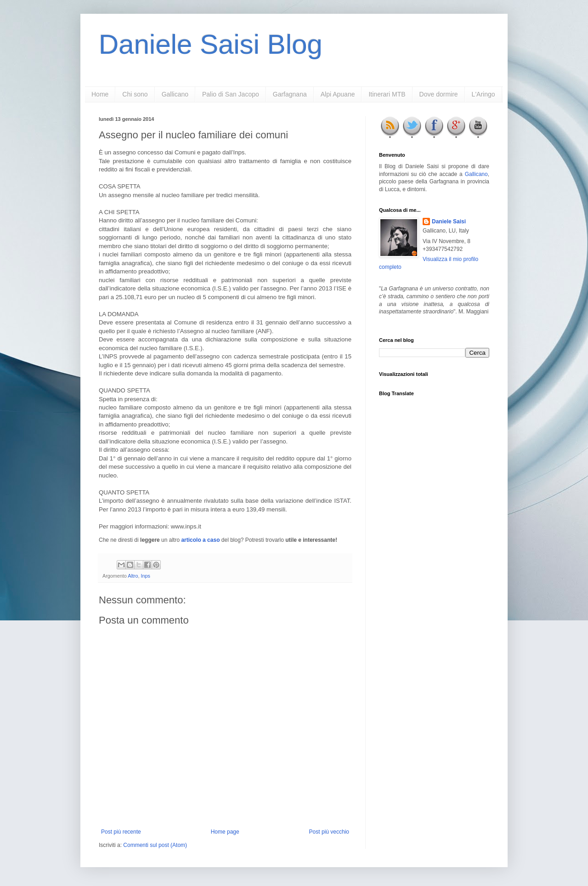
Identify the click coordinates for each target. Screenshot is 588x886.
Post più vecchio (329, 832)
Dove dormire (439, 94)
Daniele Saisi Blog (211, 44)
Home (100, 94)
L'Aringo (483, 94)
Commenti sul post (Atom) (155, 845)
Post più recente (121, 832)
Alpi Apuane (338, 94)
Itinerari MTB (387, 94)
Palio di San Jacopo (231, 94)
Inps (145, 576)
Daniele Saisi (449, 221)
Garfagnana (290, 94)
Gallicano (175, 94)
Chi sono (135, 94)
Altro (133, 576)
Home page (225, 832)
